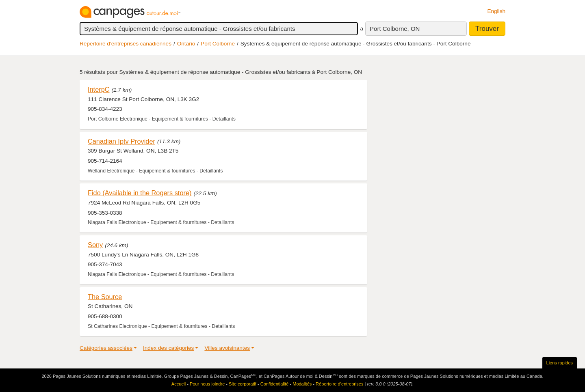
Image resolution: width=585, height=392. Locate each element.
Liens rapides (560, 363)
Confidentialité (275, 384)
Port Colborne (218, 44)
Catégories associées (106, 348)
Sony (95, 245)
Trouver (487, 29)
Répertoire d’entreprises (339, 384)
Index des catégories (168, 348)
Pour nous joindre (207, 384)
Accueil (179, 384)
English (496, 11)
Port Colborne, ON (395, 29)
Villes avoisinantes (227, 348)
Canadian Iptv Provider (121, 141)
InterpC (99, 89)
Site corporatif (243, 384)
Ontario (186, 44)
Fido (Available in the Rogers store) (140, 193)
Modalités (302, 384)
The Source (105, 297)
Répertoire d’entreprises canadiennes (126, 44)
